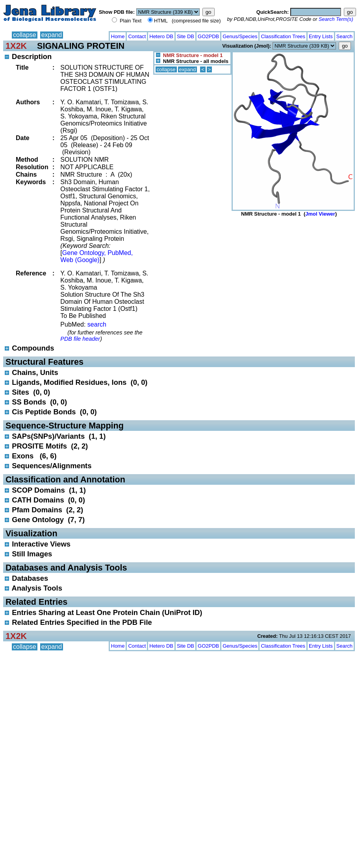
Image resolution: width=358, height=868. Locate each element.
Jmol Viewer (320, 214)
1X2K (16, 46)
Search (344, 36)
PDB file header (80, 339)
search (97, 324)
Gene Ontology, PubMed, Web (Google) (96, 256)
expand (52, 35)
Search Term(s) (336, 19)
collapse (25, 35)
